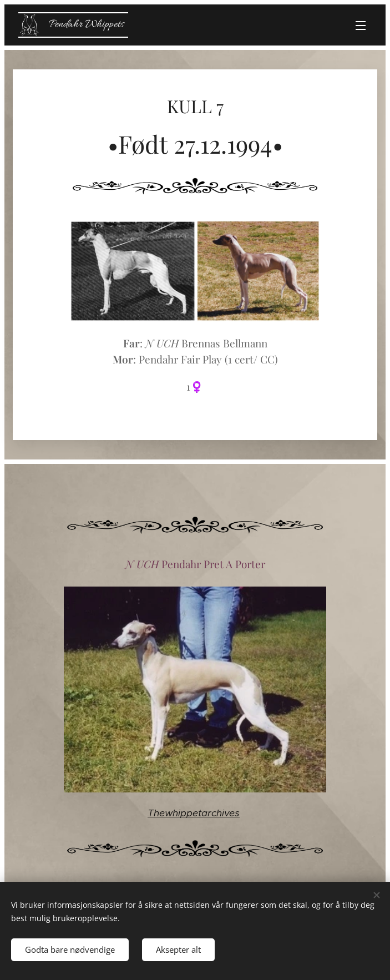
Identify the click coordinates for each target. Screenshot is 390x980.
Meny (361, 26)
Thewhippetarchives (194, 813)
